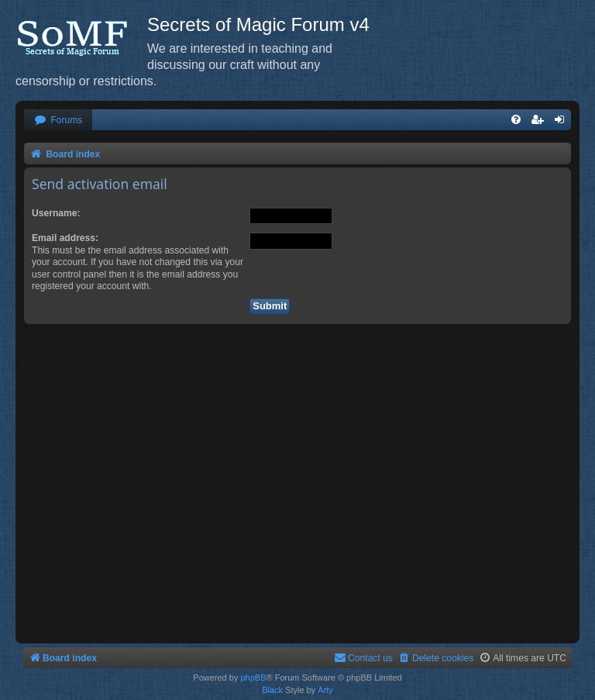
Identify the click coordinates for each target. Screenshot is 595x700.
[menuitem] (58, 121)
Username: (56, 213)
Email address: (65, 238)
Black (272, 690)
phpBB (253, 678)
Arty (325, 690)
